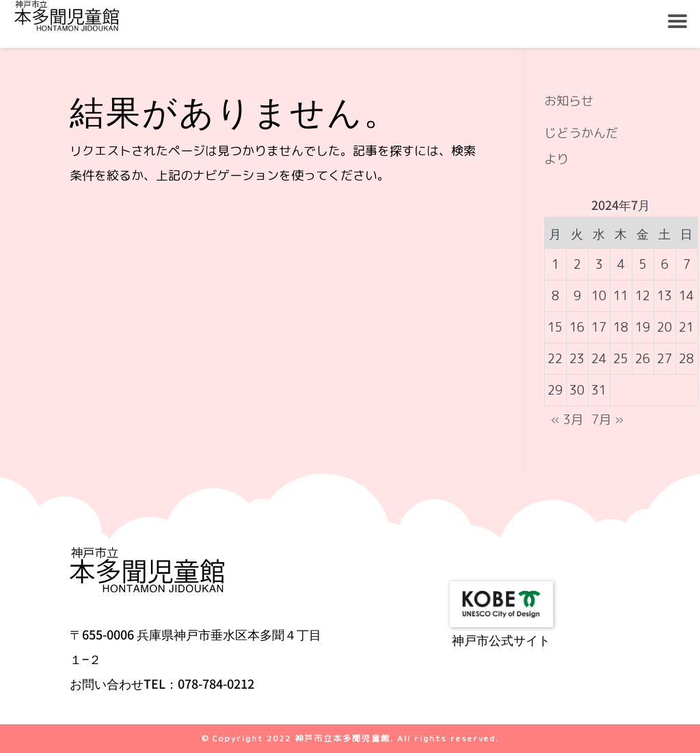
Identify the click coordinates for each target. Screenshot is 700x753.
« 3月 (567, 420)
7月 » (607, 420)
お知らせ (569, 101)
